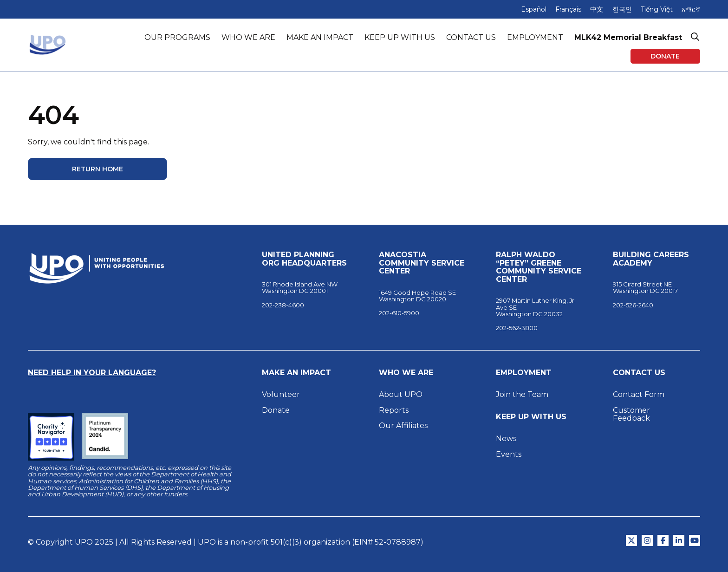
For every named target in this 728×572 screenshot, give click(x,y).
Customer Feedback (631, 414)
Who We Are (406, 373)
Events (509, 454)
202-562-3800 (517, 328)
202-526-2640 (633, 305)
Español (534, 9)
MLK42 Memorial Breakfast (628, 37)
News (506, 439)
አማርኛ (691, 9)
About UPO (401, 394)
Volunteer (281, 394)
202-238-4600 (283, 305)
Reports (394, 410)
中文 (597, 9)
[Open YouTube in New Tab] (695, 540)
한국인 (622, 9)
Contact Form (639, 394)
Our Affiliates (404, 426)
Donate (665, 56)
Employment (524, 373)
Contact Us (639, 373)
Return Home (97, 169)
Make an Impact (296, 373)
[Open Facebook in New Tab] (663, 540)
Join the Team (522, 394)
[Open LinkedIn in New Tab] (679, 540)
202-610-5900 (399, 313)
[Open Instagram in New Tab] (647, 540)
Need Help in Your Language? (92, 373)
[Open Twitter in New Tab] (631, 540)
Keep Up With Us (531, 417)
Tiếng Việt (657, 9)
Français (568, 9)
